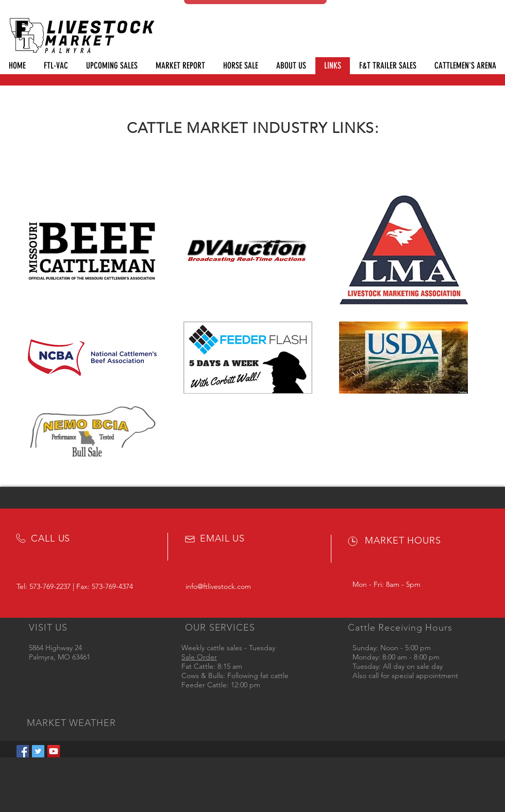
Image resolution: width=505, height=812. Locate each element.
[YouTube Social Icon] (54, 751)
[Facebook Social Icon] (23, 751)
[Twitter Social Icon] (38, 751)
